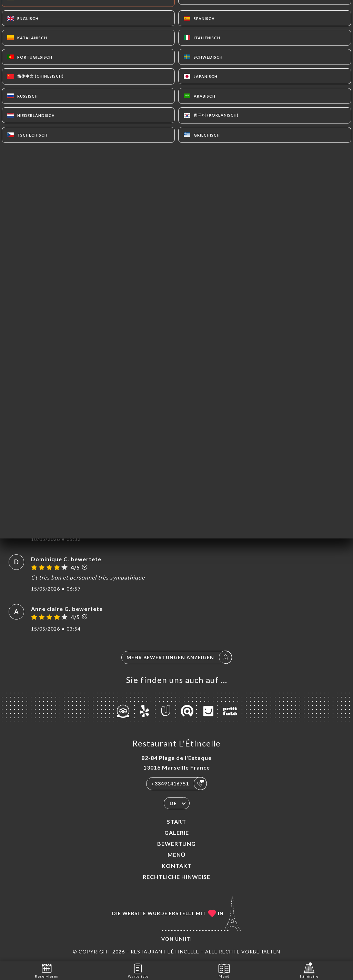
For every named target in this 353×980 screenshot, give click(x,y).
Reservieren (47, 970)
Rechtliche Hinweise (176, 877)
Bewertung (176, 844)
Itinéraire (309, 970)
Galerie (177, 833)
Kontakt (177, 866)
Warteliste (138, 970)
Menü (176, 855)
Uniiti (184, 939)
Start (176, 821)
